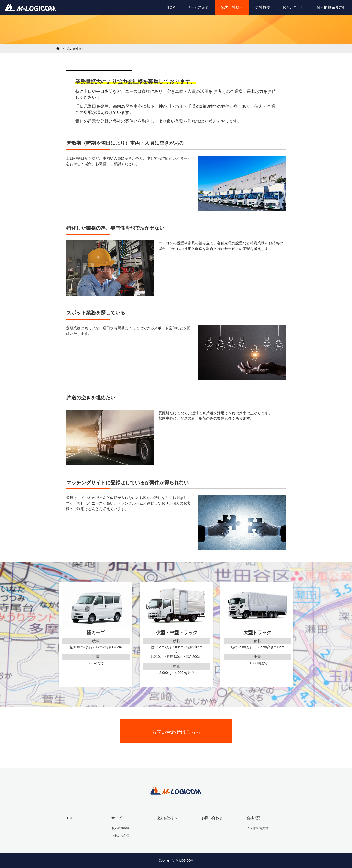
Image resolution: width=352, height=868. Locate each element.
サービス (118, 818)
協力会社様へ (232, 7)
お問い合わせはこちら (176, 732)
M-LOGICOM (185, 861)
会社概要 (263, 7)
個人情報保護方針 (331, 7)
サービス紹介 (198, 7)
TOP (171, 7)
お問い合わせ (293, 7)
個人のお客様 (120, 828)
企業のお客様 (120, 836)
